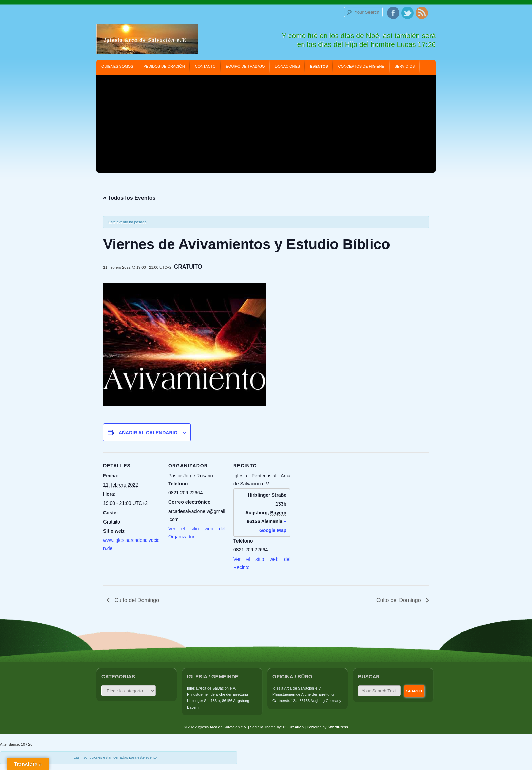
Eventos (319, 66)
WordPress (338, 727)
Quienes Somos (117, 66)
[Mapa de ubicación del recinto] (334, 499)
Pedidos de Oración (164, 66)
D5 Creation (293, 727)
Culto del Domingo (136, 600)
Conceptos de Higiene (361, 66)
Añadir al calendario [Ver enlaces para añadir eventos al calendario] (148, 433)
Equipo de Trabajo (245, 66)
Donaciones (287, 66)
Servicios (405, 66)
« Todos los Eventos (129, 198)
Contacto (205, 66)
